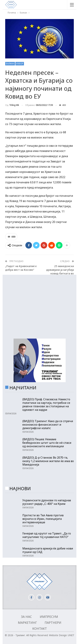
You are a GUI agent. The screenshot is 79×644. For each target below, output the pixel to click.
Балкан (10, 64)
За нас (26, 617)
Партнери (53, 623)
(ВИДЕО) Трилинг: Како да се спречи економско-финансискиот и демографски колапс (48, 425)
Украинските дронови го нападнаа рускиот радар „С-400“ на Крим (47, 502)
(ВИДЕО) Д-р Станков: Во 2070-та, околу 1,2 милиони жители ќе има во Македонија (48, 461)
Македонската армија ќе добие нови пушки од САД (48, 550)
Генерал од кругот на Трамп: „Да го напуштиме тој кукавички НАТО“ (47, 535)
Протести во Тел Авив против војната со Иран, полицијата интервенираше (43, 519)
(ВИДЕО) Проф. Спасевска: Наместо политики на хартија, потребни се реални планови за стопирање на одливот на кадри (46, 405)
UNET (71, 635)
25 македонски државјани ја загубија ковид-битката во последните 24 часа (60, 272)
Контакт (40, 628)
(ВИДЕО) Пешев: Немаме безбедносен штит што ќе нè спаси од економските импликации (47, 443)
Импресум (49, 617)
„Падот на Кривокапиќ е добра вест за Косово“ (21, 268)
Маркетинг (27, 623)
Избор (20, 64)
